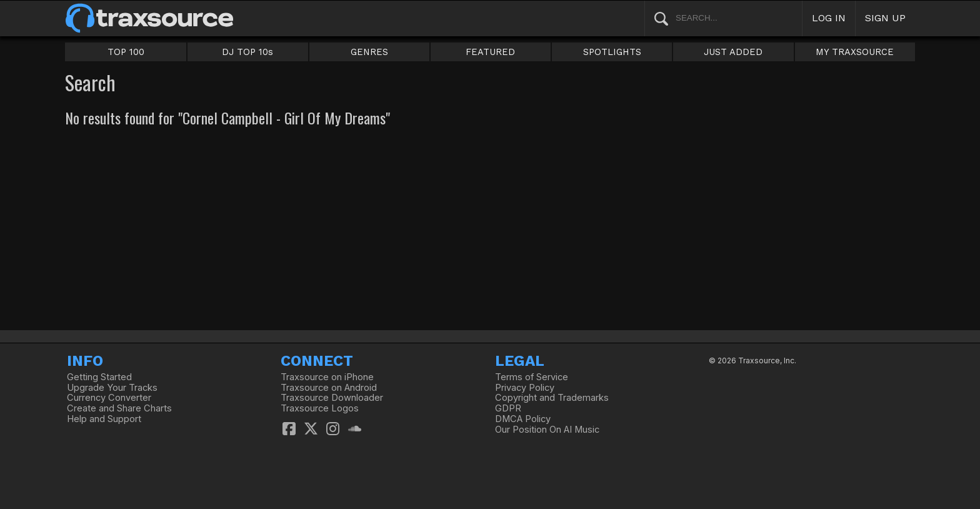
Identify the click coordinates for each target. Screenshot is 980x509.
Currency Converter (109, 398)
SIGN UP (885, 18)
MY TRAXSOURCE (855, 52)
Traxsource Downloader (332, 398)
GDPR (508, 408)
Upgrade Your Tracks (112, 388)
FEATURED (490, 52)
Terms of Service (532, 377)
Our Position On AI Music (547, 430)
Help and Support (104, 419)
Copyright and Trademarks (552, 398)
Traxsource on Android (329, 388)
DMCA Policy (523, 419)
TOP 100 (126, 52)
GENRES (369, 52)
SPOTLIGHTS (612, 52)
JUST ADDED (733, 52)
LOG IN (829, 18)
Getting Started (99, 377)
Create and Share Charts (119, 408)
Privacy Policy (525, 388)
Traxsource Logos (320, 408)
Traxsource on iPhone (327, 377)
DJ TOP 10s (247, 52)
